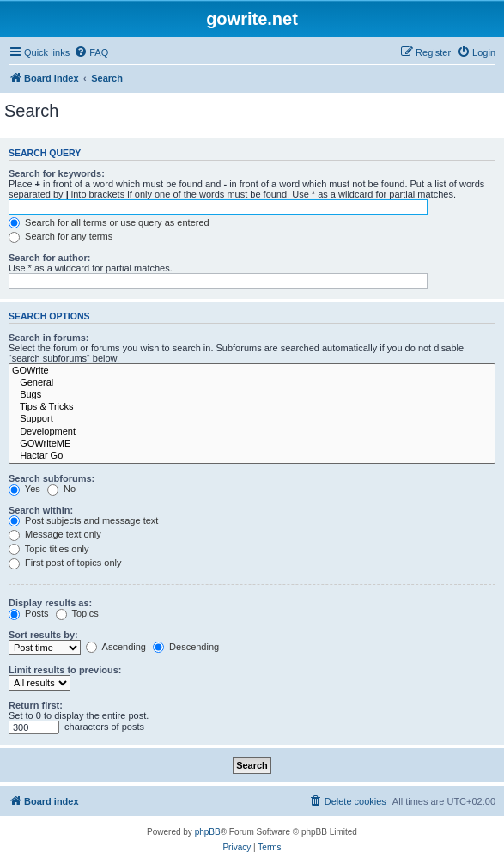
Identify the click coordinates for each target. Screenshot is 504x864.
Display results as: (50, 603)
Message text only (55, 534)
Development (252, 432)
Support (252, 419)
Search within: (41, 510)
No (61, 489)
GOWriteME (252, 444)
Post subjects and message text (83, 520)
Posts (29, 613)
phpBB (208, 832)
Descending (186, 647)
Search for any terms (61, 236)
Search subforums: (52, 478)
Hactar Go (252, 456)
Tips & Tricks (252, 407)
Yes (24, 489)
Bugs (252, 395)
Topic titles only (49, 549)
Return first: (36, 705)
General (252, 383)
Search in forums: (49, 338)
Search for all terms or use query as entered (109, 222)
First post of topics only (65, 563)
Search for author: (49, 258)
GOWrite (252, 371)
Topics (77, 613)
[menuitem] (91, 52)
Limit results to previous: (65, 670)
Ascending (116, 647)
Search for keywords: (57, 173)
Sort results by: (43, 635)
